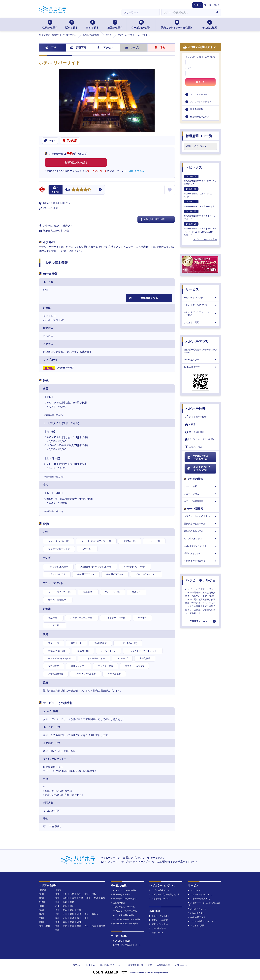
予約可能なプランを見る (76, 162)
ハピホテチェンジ (197, 909)
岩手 (79, 894)
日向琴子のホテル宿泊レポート (126, 945)
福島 (94, 894)
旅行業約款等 (163, 965)
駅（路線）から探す (121, 895)
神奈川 (66, 898)
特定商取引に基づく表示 (140, 965)
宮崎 (94, 926)
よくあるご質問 (200, 322)
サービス (192, 289)
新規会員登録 (197, 109)
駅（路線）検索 (195, 432)
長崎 (72, 926)
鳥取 (72, 918)
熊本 (79, 926)
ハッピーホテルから (200, 580)
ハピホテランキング (200, 298)
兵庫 (65, 914)
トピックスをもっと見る (205, 239)
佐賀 (65, 926)
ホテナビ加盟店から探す (123, 915)
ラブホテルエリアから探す (200, 439)
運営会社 (77, 965)
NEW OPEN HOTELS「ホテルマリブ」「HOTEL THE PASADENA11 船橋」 (200, 229)
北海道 (58, 890)
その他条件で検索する (200, 561)
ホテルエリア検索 (196, 417)
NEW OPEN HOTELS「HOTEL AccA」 (198, 193)
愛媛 (72, 922)
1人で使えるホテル (200, 539)
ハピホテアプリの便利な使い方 (164, 895)
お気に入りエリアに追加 (152, 219)
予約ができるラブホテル (123, 907)
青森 (57, 894)
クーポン (133, 48)
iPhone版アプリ (200, 360)
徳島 (65, 922)
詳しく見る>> (137, 171)
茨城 (96, 898)
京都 (72, 914)
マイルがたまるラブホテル (124, 911)
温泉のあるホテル (200, 553)
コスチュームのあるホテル (200, 516)
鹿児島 (102, 926)
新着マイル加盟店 (158, 920)
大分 (87, 926)
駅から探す (72, 25)
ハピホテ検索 (195, 409)
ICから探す (92, 25)
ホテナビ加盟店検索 (200, 501)
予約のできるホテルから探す (177, 25)
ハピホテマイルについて (200, 305)
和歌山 (95, 914)
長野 (72, 902)
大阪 (57, 914)
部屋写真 (78, 48)
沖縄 (57, 930)
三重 (79, 910)
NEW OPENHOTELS (120, 941)
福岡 (57, 926)
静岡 (72, 910)
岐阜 (65, 910)
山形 (72, 894)
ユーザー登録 (211, 5)
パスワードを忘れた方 (201, 102)
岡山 (57, 918)
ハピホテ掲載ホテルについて (202, 921)
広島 (65, 918)
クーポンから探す (141, 25)
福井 (72, 906)
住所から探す (50, 25)
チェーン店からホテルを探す (125, 924)
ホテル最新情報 (157, 928)
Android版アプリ (200, 367)
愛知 (57, 910)
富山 (65, 906)
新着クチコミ (156, 933)
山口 (87, 918)
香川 (57, 922)
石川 (57, 906)
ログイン (200, 82)
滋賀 (79, 914)
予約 (160, 48)
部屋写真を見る (144, 298)
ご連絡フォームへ (198, 621)
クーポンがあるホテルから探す (126, 919)
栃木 (89, 898)
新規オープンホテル (159, 916)
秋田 (65, 894)
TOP (51, 48)
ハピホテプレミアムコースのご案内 (200, 314)
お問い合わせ (181, 965)
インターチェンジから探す (124, 890)
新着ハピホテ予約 (158, 924)
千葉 (81, 898)
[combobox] (187, 12)
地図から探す (115, 25)
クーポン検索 (200, 486)
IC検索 (190, 425)
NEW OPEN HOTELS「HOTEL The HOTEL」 (200, 180)
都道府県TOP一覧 (199, 136)
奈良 (87, 914)
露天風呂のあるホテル (200, 524)
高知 (79, 922)
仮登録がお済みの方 (200, 117)
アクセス (105, 48)
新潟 (57, 902)
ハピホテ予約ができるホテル (198, 457)
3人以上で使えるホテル (200, 546)
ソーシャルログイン (200, 94)
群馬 (103, 898)
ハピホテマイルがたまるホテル (198, 469)
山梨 (65, 902)
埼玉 (74, 898)
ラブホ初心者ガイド (159, 890)
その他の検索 (210, 25)
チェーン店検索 (200, 494)
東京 (57, 898)
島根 (79, 918)
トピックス (194, 167)
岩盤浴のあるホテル (200, 531)
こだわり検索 (194, 447)
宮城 (87, 894)
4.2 (67, 190)
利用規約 (91, 965)
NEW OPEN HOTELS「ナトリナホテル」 (200, 215)
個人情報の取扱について (112, 965)
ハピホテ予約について (199, 899)
